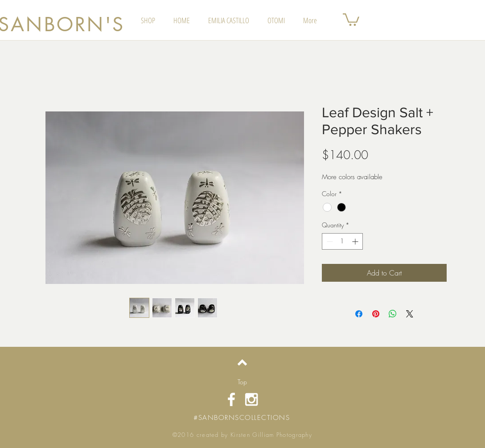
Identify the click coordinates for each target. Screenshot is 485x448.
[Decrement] (329, 241)
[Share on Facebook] (359, 314)
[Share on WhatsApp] (393, 314)
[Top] (242, 382)
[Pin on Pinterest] (376, 314)
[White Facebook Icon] (231, 399)
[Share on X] (410, 314)
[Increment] (356, 241)
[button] (351, 19)
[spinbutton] (342, 241)
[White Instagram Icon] (251, 399)
